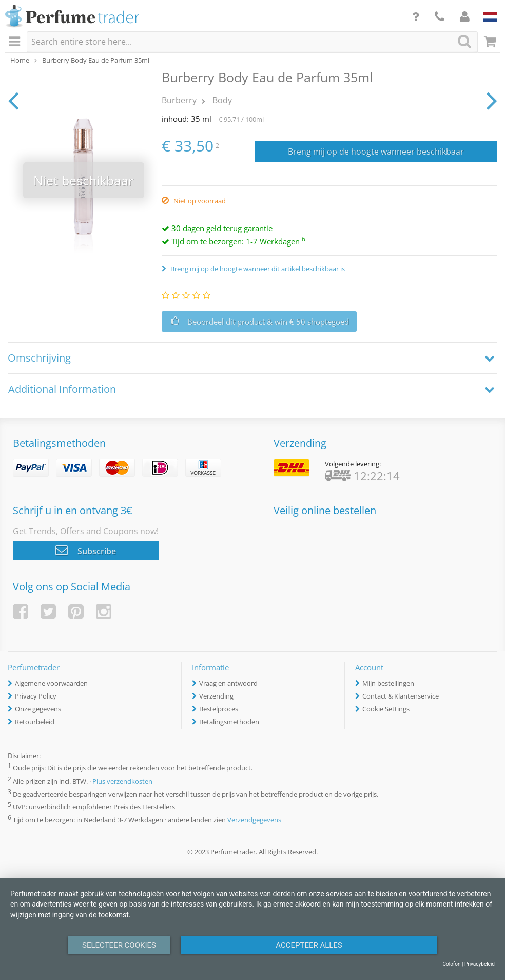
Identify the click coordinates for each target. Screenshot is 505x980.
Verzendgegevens (254, 820)
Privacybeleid (480, 964)
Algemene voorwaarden (51, 683)
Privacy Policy (36, 696)
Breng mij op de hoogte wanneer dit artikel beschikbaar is (257, 269)
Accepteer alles (309, 945)
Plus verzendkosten (122, 781)
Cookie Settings (386, 709)
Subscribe (86, 550)
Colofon (451, 964)
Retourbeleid (35, 722)
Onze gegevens (38, 709)
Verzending (216, 696)
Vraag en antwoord (228, 683)
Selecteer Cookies (119, 945)
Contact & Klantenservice (401, 696)
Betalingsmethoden (229, 722)
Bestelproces (219, 709)
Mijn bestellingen (388, 683)
